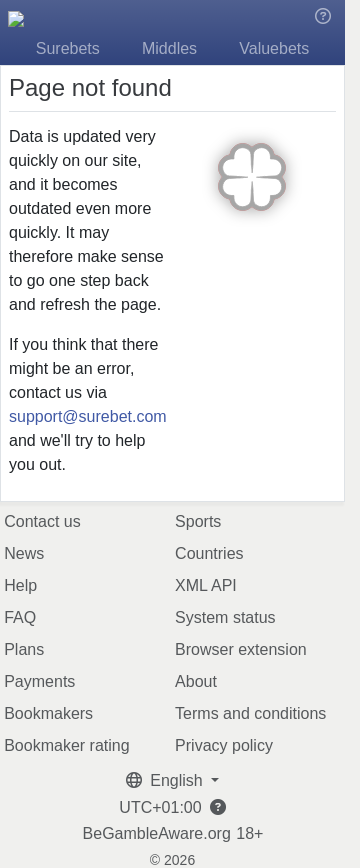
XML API (206, 585)
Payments (39, 681)
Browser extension (241, 649)
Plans (24, 649)
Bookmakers (48, 713)
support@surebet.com (88, 416)
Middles (169, 48)
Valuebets (274, 48)
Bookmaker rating (66, 745)
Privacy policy (224, 745)
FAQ (20, 617)
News (24, 553)
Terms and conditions (250, 713)
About (196, 681)
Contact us (42, 521)
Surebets (68, 48)
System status (225, 617)
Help (20, 585)
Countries (209, 553)
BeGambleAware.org (157, 834)
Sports (198, 521)
